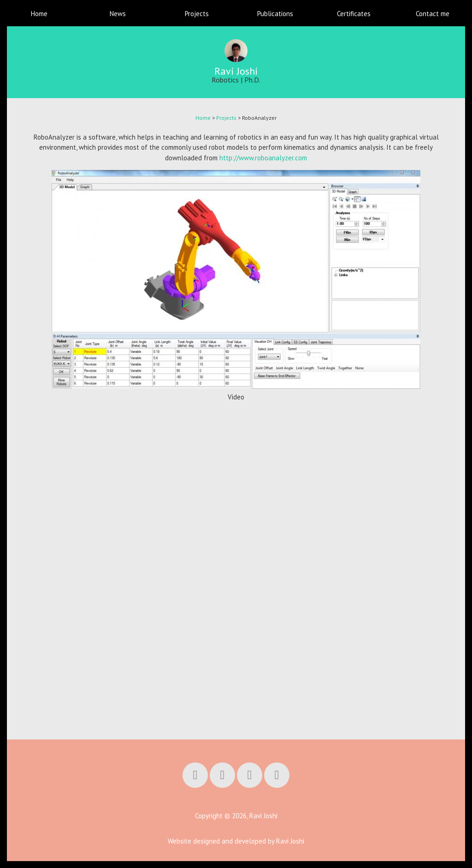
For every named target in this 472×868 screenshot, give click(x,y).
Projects (197, 14)
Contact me (433, 14)
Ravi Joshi (236, 71)
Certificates (354, 14)
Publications (275, 14)
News (118, 14)
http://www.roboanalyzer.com (263, 158)
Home (39, 14)
